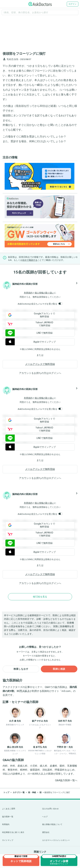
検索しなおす (21, 669)
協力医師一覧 (8, 817)
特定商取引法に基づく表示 (13, 832)
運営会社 (46, 832)
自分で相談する (30, 260)
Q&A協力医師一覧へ (66, 780)
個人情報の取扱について (52, 824)
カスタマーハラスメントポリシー (56, 840)
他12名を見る (40, 597)
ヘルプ (45, 817)
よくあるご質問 (9, 809)
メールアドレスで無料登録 (40, 364)
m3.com (66, 691)
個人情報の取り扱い (44, 293)
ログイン (73, 4)
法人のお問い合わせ (50, 809)
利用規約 (28, 293)
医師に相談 (59, 669)
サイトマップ (8, 840)
